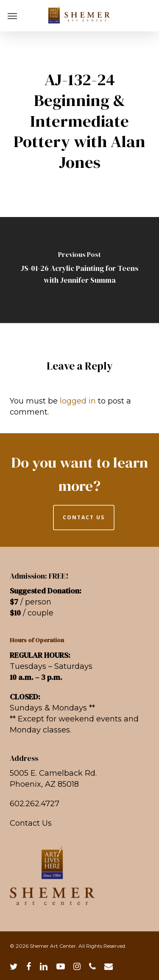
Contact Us (31, 823)
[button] (12, 16)
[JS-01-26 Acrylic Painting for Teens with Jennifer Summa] (79, 270)
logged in (78, 401)
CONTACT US (84, 517)
